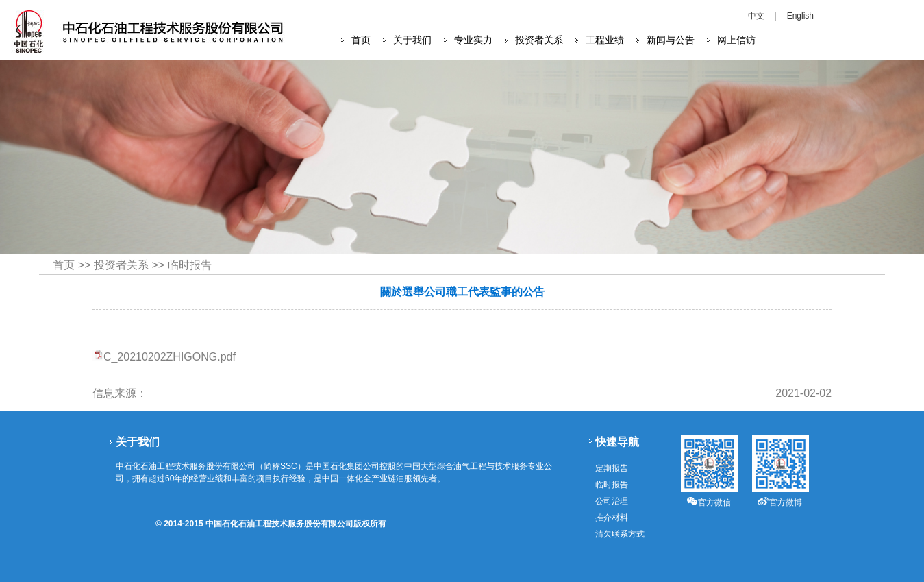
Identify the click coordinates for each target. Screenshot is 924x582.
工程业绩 (605, 40)
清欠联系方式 (620, 534)
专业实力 (473, 40)
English (800, 16)
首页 (361, 40)
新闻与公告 (671, 40)
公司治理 (612, 501)
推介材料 (612, 518)
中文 (756, 16)
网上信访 (736, 40)
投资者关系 (539, 40)
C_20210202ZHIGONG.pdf (170, 357)
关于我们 (412, 40)
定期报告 (612, 468)
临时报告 (190, 265)
